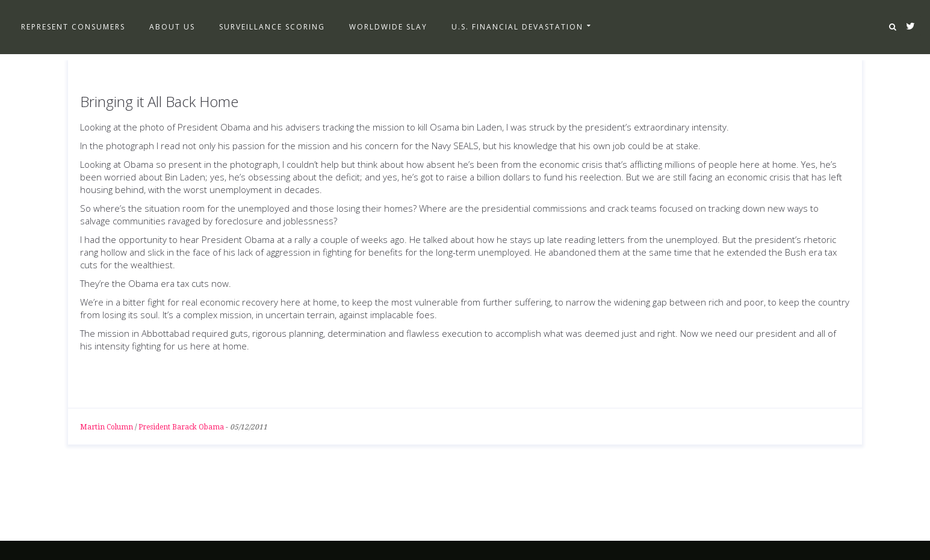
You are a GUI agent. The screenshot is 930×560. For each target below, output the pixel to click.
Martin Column (107, 427)
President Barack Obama (181, 427)
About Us (172, 27)
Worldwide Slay (388, 27)
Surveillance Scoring (272, 27)
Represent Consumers (73, 27)
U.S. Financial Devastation (517, 27)
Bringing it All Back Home (159, 101)
